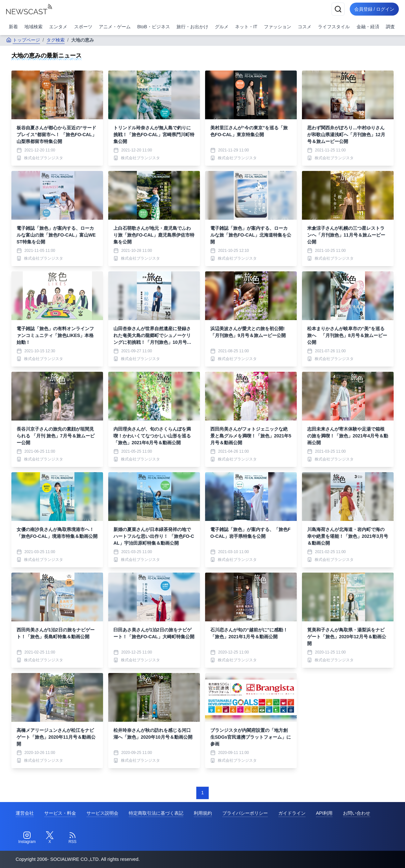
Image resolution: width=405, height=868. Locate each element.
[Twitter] (50, 838)
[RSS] (72, 838)
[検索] (336, 9)
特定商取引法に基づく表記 (156, 813)
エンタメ (58, 27)
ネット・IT (246, 27)
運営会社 (25, 813)
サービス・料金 (60, 813)
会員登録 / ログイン (373, 9)
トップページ (23, 40)
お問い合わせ (357, 813)
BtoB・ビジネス (153, 27)
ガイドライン (292, 813)
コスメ (305, 27)
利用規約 (203, 813)
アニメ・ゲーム (115, 27)
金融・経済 (368, 27)
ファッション (278, 27)
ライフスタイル (334, 27)
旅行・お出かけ (192, 27)
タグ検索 (56, 40)
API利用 (324, 813)
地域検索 (33, 27)
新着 (13, 27)
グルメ (222, 27)
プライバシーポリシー (245, 813)
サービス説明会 (102, 813)
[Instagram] (27, 838)
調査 (390, 27)
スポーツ (83, 27)
